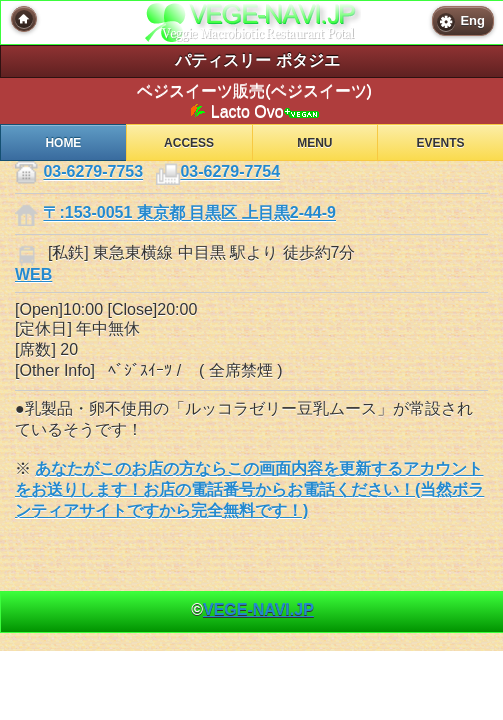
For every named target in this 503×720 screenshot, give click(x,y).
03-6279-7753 (93, 172)
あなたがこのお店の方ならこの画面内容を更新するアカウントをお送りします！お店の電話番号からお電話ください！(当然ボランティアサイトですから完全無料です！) (249, 489)
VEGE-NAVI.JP (258, 609)
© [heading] (252, 609)
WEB (33, 274)
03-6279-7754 (230, 172)
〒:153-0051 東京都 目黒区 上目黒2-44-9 (189, 213)
